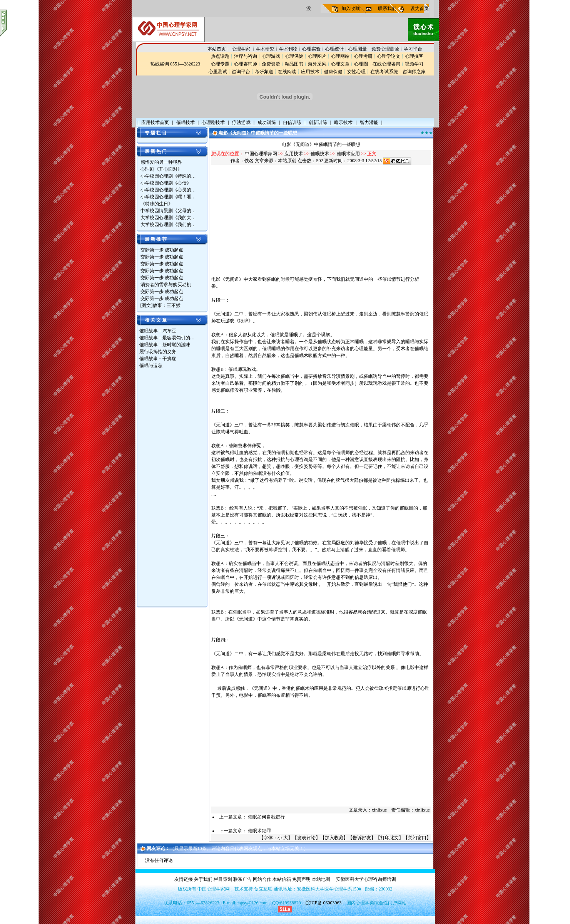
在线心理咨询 (386, 64)
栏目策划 (223, 879)
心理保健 (294, 56)
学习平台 (413, 49)
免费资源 (271, 64)
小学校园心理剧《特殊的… (168, 176)
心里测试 (218, 72)
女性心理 (356, 72)
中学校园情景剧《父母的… (168, 211)
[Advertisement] (170, 488)
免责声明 (301, 879)
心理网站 (340, 56)
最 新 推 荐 (156, 239)
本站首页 (217, 49)
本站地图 (321, 879)
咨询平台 (241, 72)
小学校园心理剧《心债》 (166, 183)
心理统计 (334, 49)
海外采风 (317, 64)
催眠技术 (320, 154)
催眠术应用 (348, 154)
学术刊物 (288, 49)
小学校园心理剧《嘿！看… (168, 197)
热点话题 (220, 56)
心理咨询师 (246, 64)
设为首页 (420, 8)
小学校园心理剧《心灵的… (168, 190)
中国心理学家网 (261, 154)
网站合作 (262, 879)
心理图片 (317, 56)
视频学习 (414, 64)
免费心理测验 (385, 49)
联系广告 (242, 879)
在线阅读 (287, 72)
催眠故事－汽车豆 (158, 331)
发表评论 (306, 838)
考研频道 (264, 72)
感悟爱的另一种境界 (161, 162)
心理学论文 (389, 56)
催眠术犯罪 (259, 831)
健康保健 (333, 72)
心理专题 (220, 64)
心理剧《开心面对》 (161, 169)
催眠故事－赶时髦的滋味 (165, 345)
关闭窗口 (417, 838)
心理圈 (361, 64)
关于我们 (203, 879)
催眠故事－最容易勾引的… (167, 338)
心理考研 (363, 56)
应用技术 (310, 72)
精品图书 (294, 64)
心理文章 (340, 64)
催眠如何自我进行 (266, 817)
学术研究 (265, 49)
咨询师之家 (414, 72)
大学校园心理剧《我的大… (168, 218)
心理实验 (311, 49)
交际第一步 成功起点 (162, 250)
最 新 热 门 (156, 151)
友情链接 (184, 879)
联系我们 (387, 8)
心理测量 (358, 49)
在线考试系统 (384, 72)
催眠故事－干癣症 (158, 359)
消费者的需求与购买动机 (166, 285)
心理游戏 (271, 56)
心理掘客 (414, 56)
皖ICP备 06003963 (324, 903)
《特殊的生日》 (157, 204)
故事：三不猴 (167, 305)
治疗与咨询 (246, 56)
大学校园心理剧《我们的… (168, 225)
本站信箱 (282, 879)
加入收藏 (351, 8)
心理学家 (242, 49)
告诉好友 (362, 838)
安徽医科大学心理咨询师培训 (366, 879)
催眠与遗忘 (151, 366)
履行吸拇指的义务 (158, 352)
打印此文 (389, 838)
